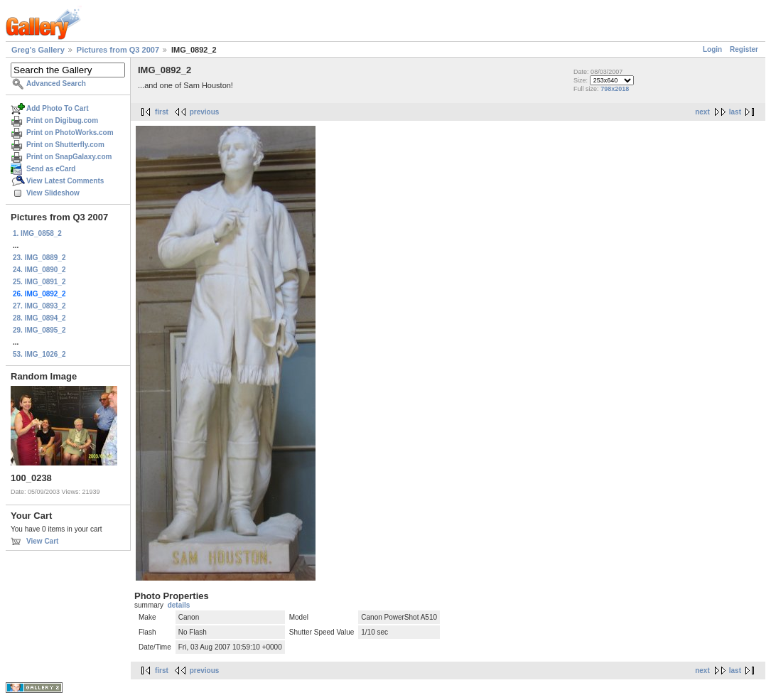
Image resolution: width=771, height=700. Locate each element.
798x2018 (615, 89)
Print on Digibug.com (62, 120)
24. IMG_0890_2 (39, 270)
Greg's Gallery (38, 50)
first (162, 112)
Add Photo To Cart (58, 108)
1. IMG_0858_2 (37, 233)
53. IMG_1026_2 (39, 354)
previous (205, 112)
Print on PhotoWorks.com (70, 133)
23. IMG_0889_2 (39, 258)
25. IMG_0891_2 (39, 282)
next (702, 112)
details (179, 605)
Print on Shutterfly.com (65, 145)
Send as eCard (51, 169)
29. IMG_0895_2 (39, 330)
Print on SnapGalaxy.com (69, 157)
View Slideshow (53, 193)
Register (744, 49)
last (735, 112)
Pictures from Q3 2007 (118, 50)
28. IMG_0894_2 (39, 318)
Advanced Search (56, 84)
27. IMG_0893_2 (39, 306)
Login (712, 49)
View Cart (42, 541)
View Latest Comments (65, 181)
